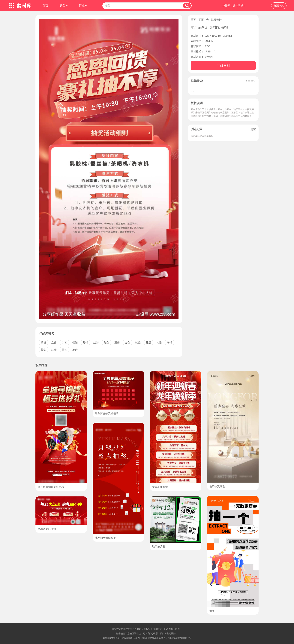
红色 (106, 343)
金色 (127, 343)
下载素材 (223, 66)
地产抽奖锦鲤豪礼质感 (51, 487)
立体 (54, 343)
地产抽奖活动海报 (105, 538)
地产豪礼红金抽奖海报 (202, 136)
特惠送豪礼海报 (47, 529)
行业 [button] (83, 6)
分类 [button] (64, 6)
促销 (75, 343)
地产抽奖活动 (217, 486)
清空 (253, 129)
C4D (64, 343)
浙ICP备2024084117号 (179, 638)
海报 (169, 343)
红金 (54, 350)
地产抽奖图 (159, 546)
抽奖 (43, 350)
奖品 (138, 343)
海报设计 (216, 20)
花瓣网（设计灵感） (234, 6)
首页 (45, 6)
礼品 (148, 343)
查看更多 (250, 81)
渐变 (117, 343)
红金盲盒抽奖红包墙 (107, 413)
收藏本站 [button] (279, 6)
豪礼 (64, 350)
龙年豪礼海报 (160, 487)
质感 (43, 343)
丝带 (96, 343)
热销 (85, 343)
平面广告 (204, 20)
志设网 (209, 57)
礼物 (159, 343)
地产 (75, 350)
